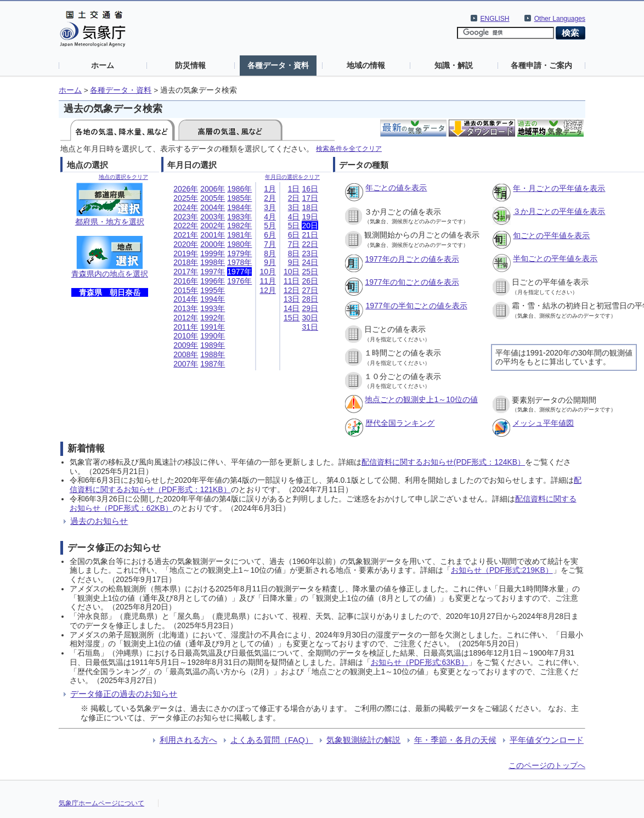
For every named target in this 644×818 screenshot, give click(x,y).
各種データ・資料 (278, 65)
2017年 (186, 272)
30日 (310, 318)
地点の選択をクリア (123, 177)
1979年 (239, 253)
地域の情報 (366, 65)
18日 (310, 207)
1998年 (213, 262)
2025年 (186, 198)
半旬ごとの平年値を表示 (555, 258)
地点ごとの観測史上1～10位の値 (421, 399)
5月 (270, 225)
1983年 (239, 217)
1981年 (239, 235)
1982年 (239, 225)
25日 (310, 272)
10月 (268, 272)
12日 (292, 290)
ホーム (103, 65)
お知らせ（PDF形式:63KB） (420, 662)
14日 (292, 308)
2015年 (186, 290)
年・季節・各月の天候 (455, 740)
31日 (310, 327)
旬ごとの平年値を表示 (551, 235)
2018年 (186, 262)
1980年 (239, 244)
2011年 (186, 327)
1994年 (213, 299)
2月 (270, 198)
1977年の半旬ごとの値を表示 (416, 306)
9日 (294, 262)
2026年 (186, 189)
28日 (310, 299)
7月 (270, 244)
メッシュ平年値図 (543, 423)
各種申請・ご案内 (541, 65)
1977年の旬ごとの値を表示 (412, 282)
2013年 (186, 308)
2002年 (213, 225)
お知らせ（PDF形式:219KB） (502, 570)
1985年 (239, 198)
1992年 (213, 318)
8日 (294, 253)
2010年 (186, 336)
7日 (294, 244)
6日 (294, 235)
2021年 (186, 235)
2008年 (186, 354)
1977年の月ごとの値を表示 (412, 259)
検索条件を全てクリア (349, 148)
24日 (310, 262)
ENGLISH (495, 19)
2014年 (186, 299)
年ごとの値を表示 (396, 188)
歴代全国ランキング (400, 423)
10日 (292, 272)
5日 (294, 225)
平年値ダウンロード (547, 740)
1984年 (239, 207)
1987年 (213, 364)
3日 (294, 207)
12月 (268, 290)
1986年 (239, 189)
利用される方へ (188, 740)
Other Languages (560, 19)
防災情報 (190, 65)
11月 (268, 281)
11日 (292, 281)
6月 (270, 235)
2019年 (186, 253)
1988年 (213, 354)
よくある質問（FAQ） (272, 740)
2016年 (186, 281)
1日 (294, 189)
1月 (270, 189)
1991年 (213, 327)
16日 (310, 189)
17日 (310, 198)
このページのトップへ (547, 765)
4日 (294, 217)
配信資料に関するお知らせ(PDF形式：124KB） (443, 462)
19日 (310, 217)
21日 (310, 235)
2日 (294, 198)
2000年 (213, 244)
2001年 (213, 235)
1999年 (213, 253)
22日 (310, 244)
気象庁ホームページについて (101, 803)
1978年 (239, 262)
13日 (292, 299)
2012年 (186, 318)
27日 (310, 290)
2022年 (186, 225)
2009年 (186, 345)
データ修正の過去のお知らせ (124, 694)
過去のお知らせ (99, 521)
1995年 (213, 290)
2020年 (186, 244)
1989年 (213, 345)
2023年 (186, 217)
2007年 (186, 364)
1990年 (213, 336)
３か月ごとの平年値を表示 (559, 211)
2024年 (186, 207)
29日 (310, 308)
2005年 (213, 198)
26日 (310, 281)
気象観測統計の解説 (363, 740)
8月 (270, 253)
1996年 (213, 281)
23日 (310, 253)
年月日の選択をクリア (292, 177)
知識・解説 (454, 65)
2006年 (213, 189)
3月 (270, 207)
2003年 (213, 217)
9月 (270, 262)
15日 (292, 318)
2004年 (213, 207)
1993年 (213, 308)
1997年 (213, 272)
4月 (270, 217)
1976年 (239, 281)
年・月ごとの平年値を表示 (559, 188)
